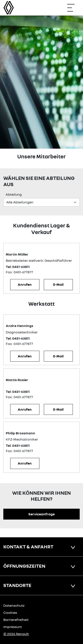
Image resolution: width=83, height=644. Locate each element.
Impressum (13, 627)
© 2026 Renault (16, 634)
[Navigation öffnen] (73, 8)
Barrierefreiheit (16, 620)
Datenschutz (14, 605)
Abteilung (14, 194)
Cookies (10, 612)
